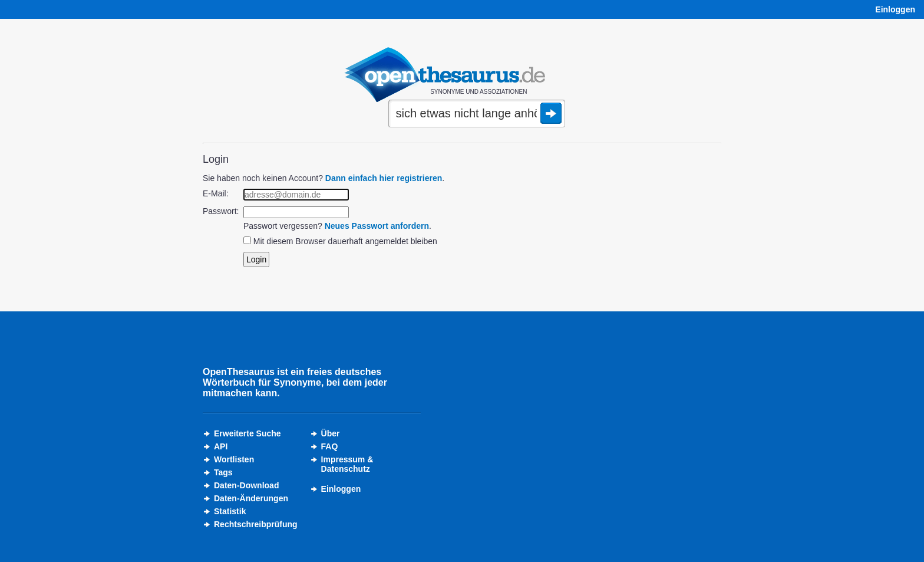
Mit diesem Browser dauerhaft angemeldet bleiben (345, 241)
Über (331, 433)
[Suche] (477, 114)
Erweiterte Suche (247, 433)
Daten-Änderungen (251, 498)
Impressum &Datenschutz (347, 464)
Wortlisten (234, 459)
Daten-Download (246, 485)
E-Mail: (216, 193)
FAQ (330, 446)
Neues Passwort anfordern (377, 226)
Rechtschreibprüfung (256, 524)
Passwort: (221, 211)
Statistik (230, 511)
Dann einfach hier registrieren (384, 178)
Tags (223, 472)
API (221, 446)
